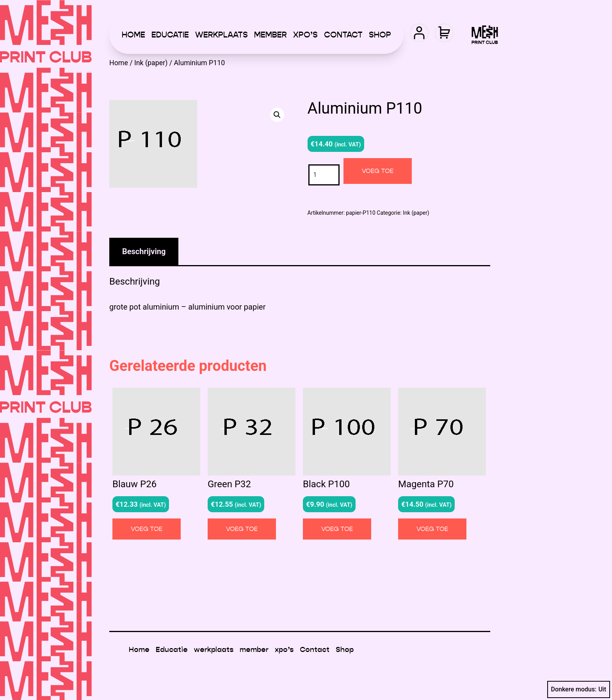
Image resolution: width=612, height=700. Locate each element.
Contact (343, 35)
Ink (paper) (151, 63)
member (270, 35)
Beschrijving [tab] (144, 251)
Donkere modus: (579, 689)
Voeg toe (378, 171)
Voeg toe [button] (147, 529)
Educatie (170, 35)
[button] (277, 115)
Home (133, 35)
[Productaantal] (324, 175)
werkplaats (221, 35)
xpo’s (305, 35)
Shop (380, 35)
